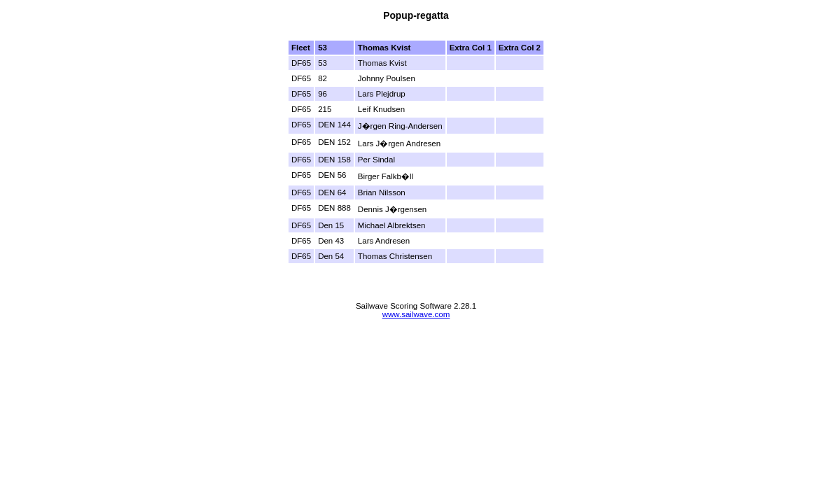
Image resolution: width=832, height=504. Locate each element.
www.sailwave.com (416, 314)
